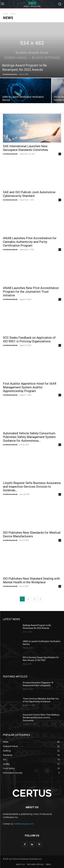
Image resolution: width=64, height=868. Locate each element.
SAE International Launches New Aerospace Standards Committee (26, 148)
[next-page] (40, 599)
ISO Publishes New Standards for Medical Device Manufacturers (32, 534)
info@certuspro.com (24, 824)
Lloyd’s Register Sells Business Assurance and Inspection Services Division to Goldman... (32, 487)
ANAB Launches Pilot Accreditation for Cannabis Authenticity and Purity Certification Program (30, 242)
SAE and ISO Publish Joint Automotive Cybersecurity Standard (29, 194)
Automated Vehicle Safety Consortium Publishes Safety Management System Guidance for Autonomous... (29, 437)
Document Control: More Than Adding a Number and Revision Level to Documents (41, 718)
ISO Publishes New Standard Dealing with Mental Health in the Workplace (31, 580)
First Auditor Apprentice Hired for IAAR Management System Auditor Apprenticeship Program (30, 387)
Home (6, 14)
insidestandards (10, 74)
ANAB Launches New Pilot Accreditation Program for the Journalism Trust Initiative (31, 292)
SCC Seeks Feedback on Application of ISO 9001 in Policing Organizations (29, 339)
